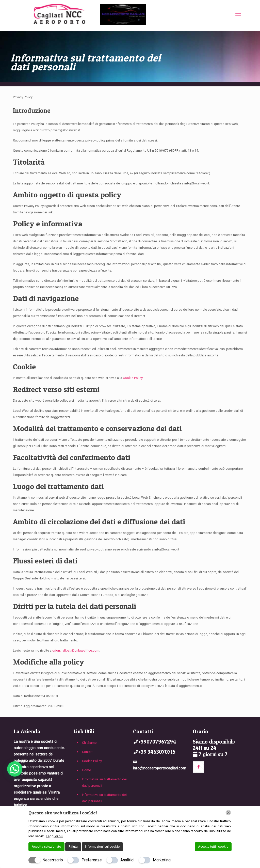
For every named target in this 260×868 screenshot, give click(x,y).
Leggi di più (55, 836)
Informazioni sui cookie (102, 847)
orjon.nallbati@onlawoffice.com (76, 650)
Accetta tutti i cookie (213, 847)
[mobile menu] (238, 15)
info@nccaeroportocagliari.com (160, 768)
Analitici (127, 860)
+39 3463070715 (157, 752)
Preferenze (92, 860)
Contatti (88, 752)
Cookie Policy (133, 378)
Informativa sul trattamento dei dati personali (104, 782)
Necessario (53, 860)
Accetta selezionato (46, 847)
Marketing (162, 860)
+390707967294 (157, 742)
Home (86, 770)
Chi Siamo (89, 743)
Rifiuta (73, 847)
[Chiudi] (228, 813)
